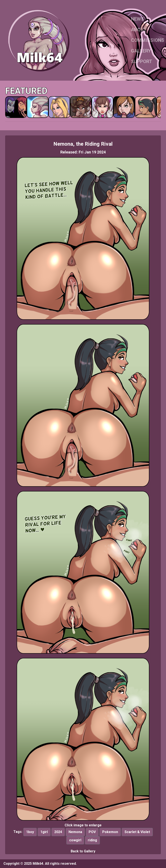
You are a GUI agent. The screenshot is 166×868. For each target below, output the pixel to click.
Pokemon (110, 832)
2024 (58, 832)
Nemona (75, 832)
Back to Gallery (83, 851)
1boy (30, 832)
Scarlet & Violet (137, 832)
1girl (44, 832)
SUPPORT (142, 61)
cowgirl (75, 840)
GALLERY (141, 51)
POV (92, 832)
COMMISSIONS (148, 40)
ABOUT (139, 30)
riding (92, 840)
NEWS (137, 19)
